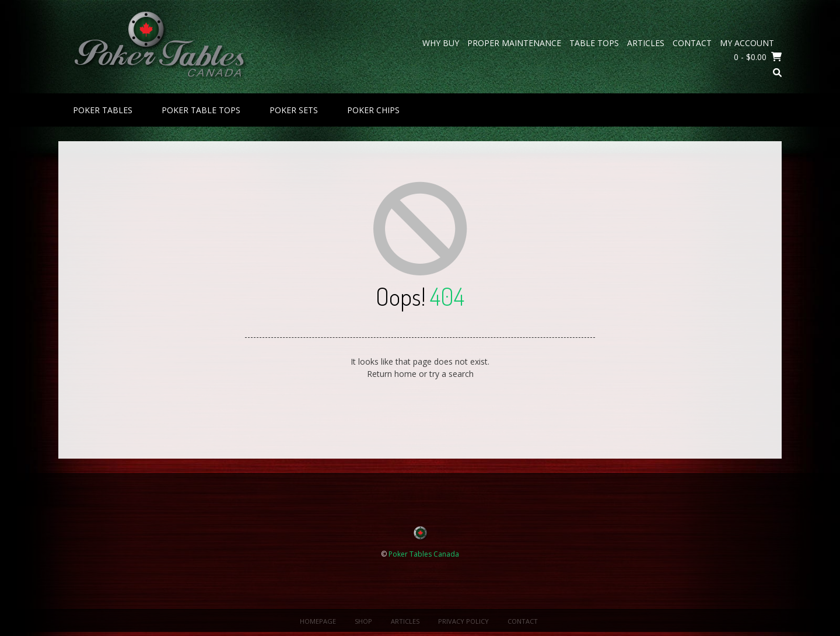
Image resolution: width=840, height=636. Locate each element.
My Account (747, 43)
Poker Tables (103, 110)
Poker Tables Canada (424, 554)
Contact (692, 43)
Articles (646, 43)
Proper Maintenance (514, 43)
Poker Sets (294, 110)
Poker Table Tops (201, 110)
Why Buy (441, 43)
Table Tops (594, 43)
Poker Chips (373, 110)
